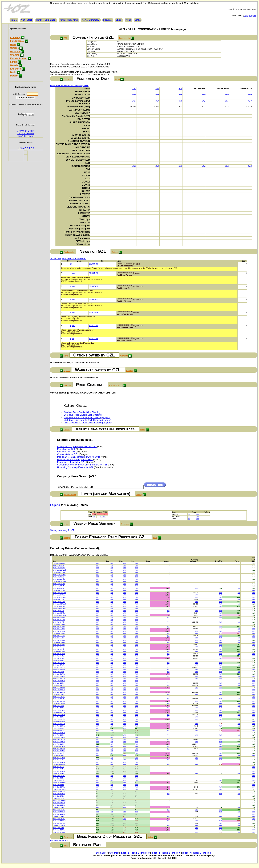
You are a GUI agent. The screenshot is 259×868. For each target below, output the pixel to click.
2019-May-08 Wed (59, 604)
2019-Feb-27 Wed (59, 710)
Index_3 (145, 853)
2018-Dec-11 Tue (59, 792)
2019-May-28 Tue (59, 572)
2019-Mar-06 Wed (59, 699)
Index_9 (207, 853)
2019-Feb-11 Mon (59, 733)
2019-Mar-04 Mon (59, 703)
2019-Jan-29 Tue (59, 751)
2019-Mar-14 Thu (59, 685)
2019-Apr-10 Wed (59, 642)
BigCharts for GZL (66, 452)
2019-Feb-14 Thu (59, 731)
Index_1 (125, 853)
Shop (119, 20)
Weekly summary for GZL (63, 530)
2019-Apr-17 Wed (59, 631)
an (71, 264)
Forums (107, 20)
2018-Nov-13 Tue (59, 812)
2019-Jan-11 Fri (58, 760)
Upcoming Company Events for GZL (75, 467)
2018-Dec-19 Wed (59, 782)
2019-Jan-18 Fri (58, 755)
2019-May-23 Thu (59, 579)
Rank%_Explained (46, 20)
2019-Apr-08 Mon (59, 647)
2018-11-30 (93, 326)
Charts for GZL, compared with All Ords (77, 446)
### (134, 88)
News (13, 44)
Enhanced (16, 69)
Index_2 (135, 853)
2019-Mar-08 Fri (58, 694)
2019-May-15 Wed (59, 593)
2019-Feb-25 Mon (59, 715)
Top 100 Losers (26, 136)
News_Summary (90, 20)
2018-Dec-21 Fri (58, 778)
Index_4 (156, 853)
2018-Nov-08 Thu (59, 819)
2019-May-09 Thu (59, 602)
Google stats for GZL (68, 454)
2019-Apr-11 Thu (59, 640)
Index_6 (176, 853)
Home (14, 20)
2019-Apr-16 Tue (59, 633)
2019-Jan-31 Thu (59, 746)
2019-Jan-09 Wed (59, 764)
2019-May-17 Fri (59, 588)
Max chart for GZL (66, 449)
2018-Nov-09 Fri (58, 816)
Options (15, 48)
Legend (55, 505)
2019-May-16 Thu (59, 590)
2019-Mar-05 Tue (59, 701)
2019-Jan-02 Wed (59, 771)
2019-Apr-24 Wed (59, 624)
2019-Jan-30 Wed (59, 749)
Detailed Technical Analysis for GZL (75, 459)
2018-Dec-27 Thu (59, 776)
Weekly (14, 65)
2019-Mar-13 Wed (59, 688)
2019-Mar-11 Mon (59, 692)
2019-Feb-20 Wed (59, 721)
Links (138, 20)
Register (252, 16)
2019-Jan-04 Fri (58, 767)
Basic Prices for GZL (61, 841)
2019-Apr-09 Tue (59, 645)
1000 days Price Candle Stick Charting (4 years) (88, 423)
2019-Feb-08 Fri (58, 735)
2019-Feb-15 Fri (58, 728)
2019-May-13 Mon (59, 597)
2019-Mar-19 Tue (59, 679)
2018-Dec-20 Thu (59, 780)
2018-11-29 (93, 339)
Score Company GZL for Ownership (68, 258)
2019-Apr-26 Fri (58, 622)
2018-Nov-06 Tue (59, 823)
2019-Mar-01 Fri (58, 706)
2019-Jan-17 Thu (59, 758)
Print (128, 20)
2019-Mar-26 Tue (59, 667)
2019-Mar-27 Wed (59, 665)
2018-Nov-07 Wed (59, 821)
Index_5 (166, 853)
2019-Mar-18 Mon (59, 681)
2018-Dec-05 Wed (59, 801)
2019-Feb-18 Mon (59, 726)
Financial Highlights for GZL (71, 462)
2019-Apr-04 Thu (59, 651)
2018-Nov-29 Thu (59, 810)
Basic (13, 72)
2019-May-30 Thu (59, 568)
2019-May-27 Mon (59, 575)
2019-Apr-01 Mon (59, 658)
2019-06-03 (93, 264)
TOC (65, 38)
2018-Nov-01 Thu (59, 830)
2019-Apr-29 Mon (59, 620)
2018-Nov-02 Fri (58, 828)
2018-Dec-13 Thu (59, 787)
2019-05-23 (93, 286)
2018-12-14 (93, 312)
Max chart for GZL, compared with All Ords (79, 457)
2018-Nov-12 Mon (59, 814)
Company (15, 37)
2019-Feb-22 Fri (58, 717)
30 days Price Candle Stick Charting (82, 412)
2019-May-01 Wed (59, 615)
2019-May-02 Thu (59, 613)
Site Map (114, 853)
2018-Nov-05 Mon (59, 825)
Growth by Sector (26, 131)
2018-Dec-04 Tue (59, 803)
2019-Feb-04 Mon (59, 742)
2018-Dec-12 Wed (59, 789)
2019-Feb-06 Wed (59, 737)
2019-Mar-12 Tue (59, 690)
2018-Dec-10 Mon (59, 794)
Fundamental (17, 41)
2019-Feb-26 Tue (59, 712)
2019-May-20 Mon (59, 586)
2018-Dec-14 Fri (58, 785)
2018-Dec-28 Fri (58, 773)
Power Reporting (69, 20)
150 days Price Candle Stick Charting (83, 415)
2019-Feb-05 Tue (59, 740)
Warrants (15, 51)
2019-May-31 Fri (59, 566)
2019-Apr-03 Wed (59, 654)
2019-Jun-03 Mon (59, 563)
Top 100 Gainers (26, 133)
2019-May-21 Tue (59, 584)
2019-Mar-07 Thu (59, 697)
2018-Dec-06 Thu (59, 798)
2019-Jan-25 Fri (58, 753)
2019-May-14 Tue (59, 595)
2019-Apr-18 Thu (59, 629)
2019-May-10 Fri (59, 599)
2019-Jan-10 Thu (59, 762)
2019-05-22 (93, 299)
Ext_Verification (19, 58)
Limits (14, 62)
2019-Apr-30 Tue (59, 618)
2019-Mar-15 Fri (58, 683)
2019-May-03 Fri (59, 611)
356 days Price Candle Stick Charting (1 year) (87, 417)
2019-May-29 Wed (59, 570)
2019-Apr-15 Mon (59, 636)
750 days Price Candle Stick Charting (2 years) (88, 420)
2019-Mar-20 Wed (59, 676)
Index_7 (187, 853)
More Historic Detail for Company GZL (69, 85)
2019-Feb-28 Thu (59, 708)
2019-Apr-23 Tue (59, 627)
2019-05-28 (93, 273)
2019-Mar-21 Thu (59, 674)
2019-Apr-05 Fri (58, 649)
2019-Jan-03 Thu (59, 769)
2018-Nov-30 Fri (58, 807)
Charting (15, 55)
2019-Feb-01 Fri (58, 744)
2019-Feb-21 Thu (59, 719)
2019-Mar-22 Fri (58, 672)
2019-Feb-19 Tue (59, 724)
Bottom (14, 76)
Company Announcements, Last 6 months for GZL (82, 465)
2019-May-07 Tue (59, 606)
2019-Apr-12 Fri (58, 638)
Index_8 (197, 853)
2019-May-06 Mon (59, 609)
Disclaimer (102, 853)
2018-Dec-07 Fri (58, 796)
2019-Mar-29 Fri (58, 660)
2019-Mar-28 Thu (59, 663)
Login (246, 16)
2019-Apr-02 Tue (59, 656)
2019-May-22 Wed (59, 581)
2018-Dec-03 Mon (59, 805)
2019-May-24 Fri (59, 577)
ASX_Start (26, 20)
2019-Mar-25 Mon (59, 670)
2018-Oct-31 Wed (59, 832)
